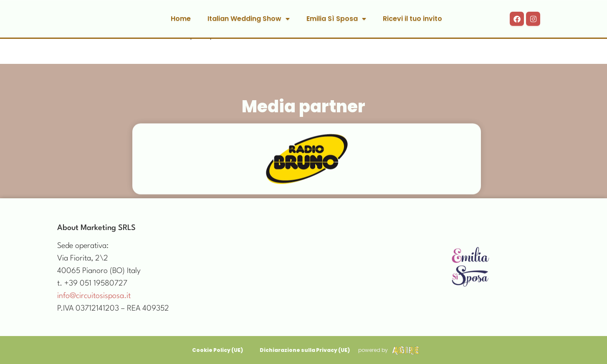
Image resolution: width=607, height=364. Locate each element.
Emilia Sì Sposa (336, 19)
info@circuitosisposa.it (94, 296)
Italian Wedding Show (249, 19)
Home (181, 19)
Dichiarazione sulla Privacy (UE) (305, 350)
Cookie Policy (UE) (218, 350)
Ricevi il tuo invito (412, 19)
